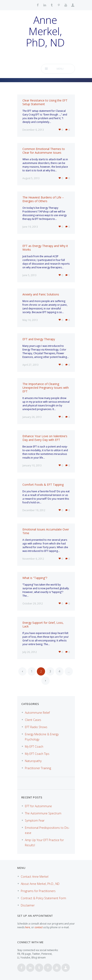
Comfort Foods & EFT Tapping (43, 485)
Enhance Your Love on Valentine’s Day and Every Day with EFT (45, 438)
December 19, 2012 (34, 510)
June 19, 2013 (30, 227)
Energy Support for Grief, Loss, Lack (43, 624)
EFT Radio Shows (36, 727)
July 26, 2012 (30, 652)
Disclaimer (28, 905)
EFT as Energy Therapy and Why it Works (45, 248)
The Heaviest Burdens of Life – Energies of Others (43, 199)
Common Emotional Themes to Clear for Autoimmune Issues (44, 151)
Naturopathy (33, 761)
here (28, 927)
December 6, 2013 (33, 130)
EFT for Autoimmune (38, 806)
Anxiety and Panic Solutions (41, 294)
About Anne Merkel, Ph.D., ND (40, 884)
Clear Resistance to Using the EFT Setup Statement (45, 102)
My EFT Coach (34, 747)
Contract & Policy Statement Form (43, 898)
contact (39, 927)
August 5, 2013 (31, 178)
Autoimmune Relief (37, 713)
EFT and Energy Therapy (39, 339)
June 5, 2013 (29, 275)
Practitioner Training (38, 768)
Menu (60, 69)
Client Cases (33, 720)
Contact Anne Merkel (35, 877)
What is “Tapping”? (35, 578)
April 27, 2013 (30, 365)
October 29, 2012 (33, 604)
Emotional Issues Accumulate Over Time (46, 531)
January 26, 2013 (32, 417)
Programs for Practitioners (38, 891)
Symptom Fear (35, 820)
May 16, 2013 (30, 320)
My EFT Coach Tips (37, 754)
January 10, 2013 (32, 465)
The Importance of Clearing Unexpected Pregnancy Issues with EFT (46, 388)
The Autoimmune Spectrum (43, 813)
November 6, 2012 (33, 559)
